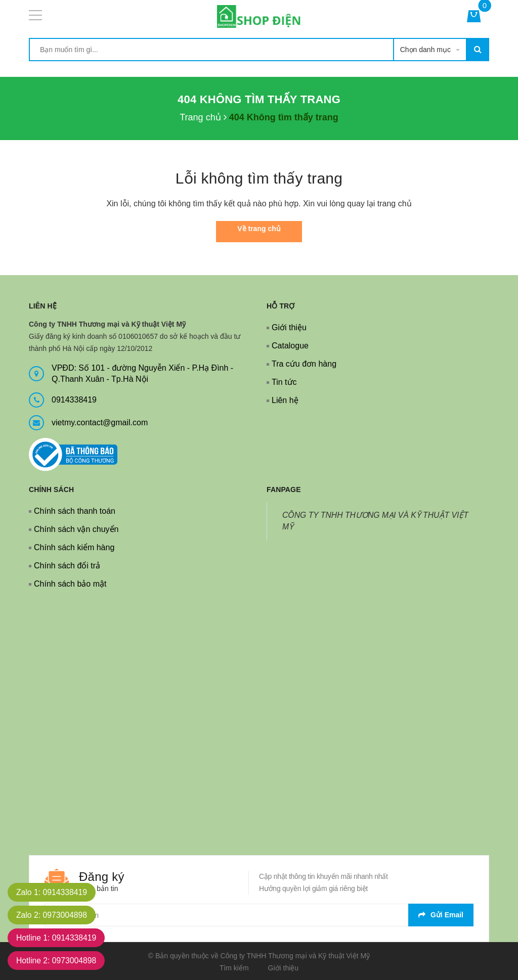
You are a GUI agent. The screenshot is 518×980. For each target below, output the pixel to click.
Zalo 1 (53, 892)
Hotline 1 (57, 938)
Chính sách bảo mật (70, 584)
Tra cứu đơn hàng (304, 364)
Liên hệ (285, 400)
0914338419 (74, 400)
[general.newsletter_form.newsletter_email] (259, 915)
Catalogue (290, 346)
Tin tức (284, 382)
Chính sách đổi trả (67, 566)
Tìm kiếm (234, 968)
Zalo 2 (53, 915)
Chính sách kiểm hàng (74, 547)
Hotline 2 (57, 961)
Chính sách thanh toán (75, 511)
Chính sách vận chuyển (76, 529)
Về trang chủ (259, 229)
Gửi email (441, 915)
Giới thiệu (289, 327)
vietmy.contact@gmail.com (100, 422)
